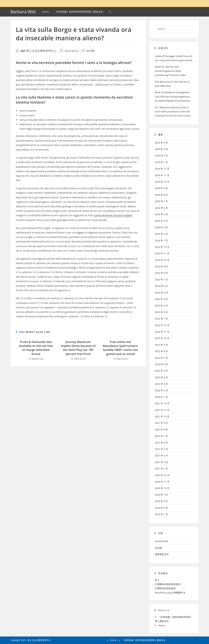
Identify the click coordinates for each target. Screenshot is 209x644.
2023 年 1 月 (161, 319)
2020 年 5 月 (161, 508)
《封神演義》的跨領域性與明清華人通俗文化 (144, 640)
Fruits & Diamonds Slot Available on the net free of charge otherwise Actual (36, 348)
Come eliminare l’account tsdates (113, 215)
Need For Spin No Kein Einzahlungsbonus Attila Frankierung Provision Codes (170, 71)
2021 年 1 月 (161, 469)
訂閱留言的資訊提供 (165, 588)
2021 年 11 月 (162, 410)
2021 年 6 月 (161, 443)
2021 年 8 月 (161, 430)
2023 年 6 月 (161, 286)
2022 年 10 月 (162, 338)
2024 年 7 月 (161, 201)
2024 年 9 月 (161, 188)
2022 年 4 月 (161, 377)
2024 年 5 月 (161, 214)
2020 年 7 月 (161, 495)
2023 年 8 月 (161, 273)
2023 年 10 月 (162, 260)
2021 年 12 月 (162, 403)
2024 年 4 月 (161, 221)
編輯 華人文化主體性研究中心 (38, 51)
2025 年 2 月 (161, 156)
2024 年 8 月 (161, 195)
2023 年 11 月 (162, 253)
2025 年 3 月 (161, 149)
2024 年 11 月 (162, 175)
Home (162, 625)
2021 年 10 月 (162, 416)
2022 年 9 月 (161, 345)
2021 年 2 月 (161, 462)
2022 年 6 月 (161, 364)
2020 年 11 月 (162, 482)
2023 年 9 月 (161, 266)
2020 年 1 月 (161, 514)
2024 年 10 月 (162, 182)
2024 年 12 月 (162, 169)
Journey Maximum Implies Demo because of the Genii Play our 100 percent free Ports (78, 348)
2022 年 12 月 (162, 325)
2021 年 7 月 (161, 436)
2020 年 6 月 (161, 501)
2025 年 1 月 (161, 162)
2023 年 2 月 (161, 312)
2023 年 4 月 (161, 299)
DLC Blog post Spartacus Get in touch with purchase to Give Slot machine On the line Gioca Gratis (173, 112)
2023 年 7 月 (161, 280)
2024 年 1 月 (161, 240)
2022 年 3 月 (161, 384)
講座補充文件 (162, 554)
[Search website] (110, 12)
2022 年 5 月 (161, 371)
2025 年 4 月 (161, 143)
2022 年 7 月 (161, 358)
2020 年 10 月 (162, 488)
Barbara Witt (23, 12)
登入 (157, 580)
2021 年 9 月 (161, 423)
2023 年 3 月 (161, 306)
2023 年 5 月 (161, 293)
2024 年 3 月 (161, 227)
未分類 (91, 51)
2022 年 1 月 (161, 397)
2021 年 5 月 (161, 449)
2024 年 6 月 (161, 208)
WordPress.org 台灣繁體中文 (170, 593)
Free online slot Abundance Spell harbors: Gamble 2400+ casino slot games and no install (121, 348)
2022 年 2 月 (161, 390)
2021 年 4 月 (161, 455)
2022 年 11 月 (162, 332)
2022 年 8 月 (161, 351)
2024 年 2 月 (161, 234)
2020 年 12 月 (162, 475)
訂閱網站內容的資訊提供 (168, 584)
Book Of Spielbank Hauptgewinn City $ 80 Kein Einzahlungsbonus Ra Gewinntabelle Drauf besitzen (172, 96)
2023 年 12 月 (162, 247)
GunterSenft (161, 541)
